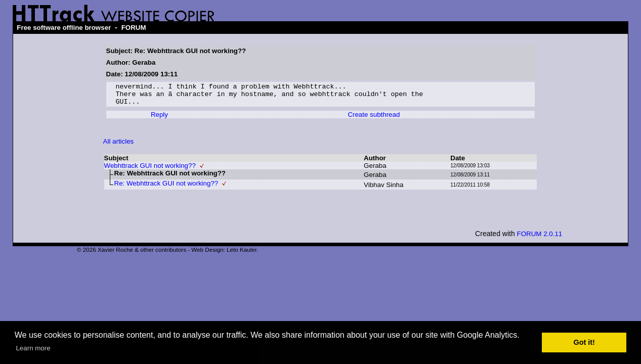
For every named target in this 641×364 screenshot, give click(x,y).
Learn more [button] (33, 348)
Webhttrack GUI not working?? (150, 170)
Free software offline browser (64, 28)
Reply (159, 119)
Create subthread (374, 119)
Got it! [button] (584, 342)
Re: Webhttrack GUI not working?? (166, 188)
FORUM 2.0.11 (540, 238)
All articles (119, 146)
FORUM (134, 28)
